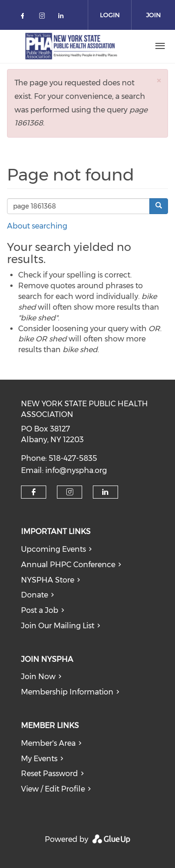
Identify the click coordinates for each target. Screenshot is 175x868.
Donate (35, 595)
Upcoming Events (53, 549)
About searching (37, 226)
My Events (39, 759)
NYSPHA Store (48, 580)
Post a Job (40, 610)
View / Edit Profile (53, 789)
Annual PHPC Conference (68, 565)
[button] (159, 80)
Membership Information (67, 692)
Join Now (38, 677)
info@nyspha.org (76, 470)
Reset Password (49, 774)
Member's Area (48, 743)
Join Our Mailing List (58, 626)
